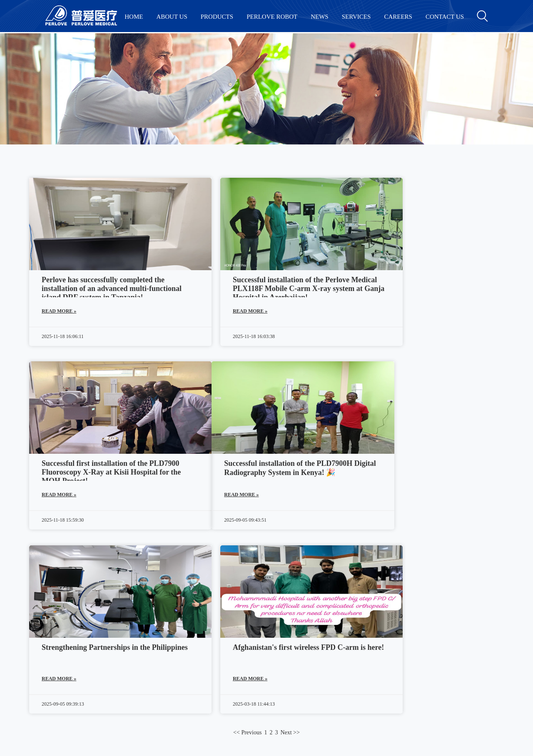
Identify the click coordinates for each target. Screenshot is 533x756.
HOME (134, 17)
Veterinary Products (72, 671)
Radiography (63, 648)
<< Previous (247, 551)
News (161, 648)
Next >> (290, 551)
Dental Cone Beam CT (76, 660)
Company (166, 625)
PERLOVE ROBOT (272, 17)
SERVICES (356, 17)
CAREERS (398, 17)
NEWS (320, 17)
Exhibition (167, 660)
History (163, 636)
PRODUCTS (217, 17)
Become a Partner (177, 683)
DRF (52, 636)
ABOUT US (172, 17)
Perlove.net (270, 670)
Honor (162, 671)
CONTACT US (445, 17)
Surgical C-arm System (76, 625)
